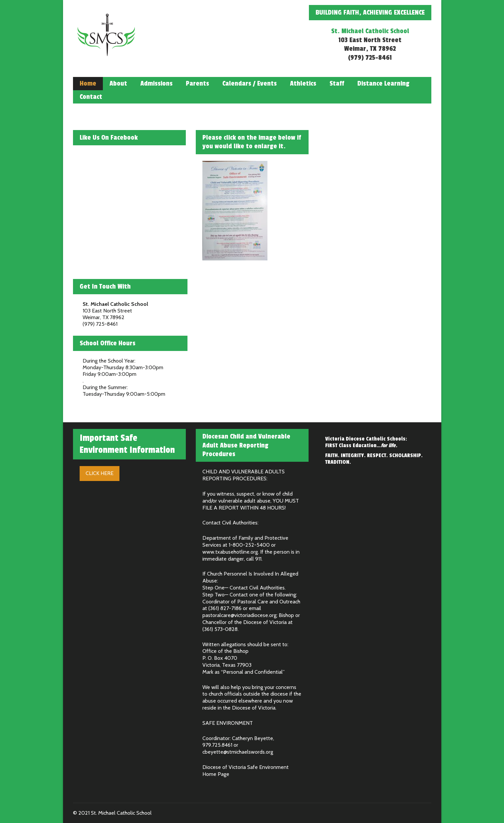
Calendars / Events (250, 84)
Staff (337, 84)
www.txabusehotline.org (230, 552)
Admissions (156, 84)
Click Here (100, 473)
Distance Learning (383, 84)
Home (88, 84)
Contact (91, 97)
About (118, 84)
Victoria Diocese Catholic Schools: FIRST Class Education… (366, 442)
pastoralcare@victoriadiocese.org (239, 615)
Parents (197, 84)
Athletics (303, 84)
